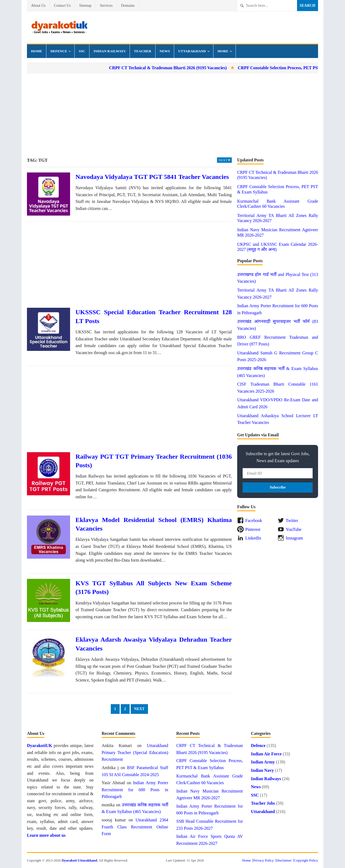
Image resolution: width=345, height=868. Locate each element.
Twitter (292, 521)
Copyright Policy (306, 860)
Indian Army (263, 762)
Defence (59, 51)
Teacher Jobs (263, 803)
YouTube (294, 529)
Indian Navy (262, 770)
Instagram (294, 538)
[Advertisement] (172, 115)
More (223, 51)
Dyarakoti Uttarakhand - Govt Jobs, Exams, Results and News (59, 27)
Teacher (143, 51)
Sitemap (85, 6)
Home (37, 51)
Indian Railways (110, 51)
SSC (82, 51)
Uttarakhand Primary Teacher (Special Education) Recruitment (135, 752)
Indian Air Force (266, 754)
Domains (128, 6)
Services (106, 6)
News (165, 51)
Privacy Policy (264, 860)
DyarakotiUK (39, 746)
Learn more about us (46, 835)
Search (308, 6)
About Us (38, 6)
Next (225, 160)
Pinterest (253, 529)
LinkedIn (253, 538)
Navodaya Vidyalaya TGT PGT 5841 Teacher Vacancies (152, 177)
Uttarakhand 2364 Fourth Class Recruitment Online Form (135, 827)
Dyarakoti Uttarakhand (80, 860)
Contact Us (62, 6)
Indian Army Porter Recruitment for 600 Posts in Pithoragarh (135, 790)
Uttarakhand (192, 51)
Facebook (254, 521)
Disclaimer (284, 860)
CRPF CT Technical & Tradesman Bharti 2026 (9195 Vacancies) (177, 68)
